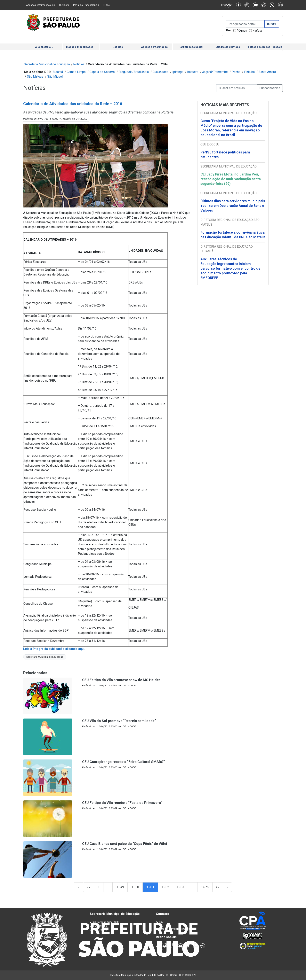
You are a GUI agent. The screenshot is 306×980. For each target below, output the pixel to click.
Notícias (258, 31)
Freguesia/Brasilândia (134, 72)
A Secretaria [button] (44, 47)
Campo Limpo (76, 72)
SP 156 (106, 5)
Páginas (242, 31)
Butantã (58, 72)
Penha (236, 72)
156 (161, 922)
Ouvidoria (64, 5)
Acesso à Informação (154, 47)
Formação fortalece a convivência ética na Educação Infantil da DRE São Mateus (233, 235)
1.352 (165, 887)
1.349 (120, 887)
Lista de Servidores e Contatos (176, 929)
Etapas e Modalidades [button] (81, 47)
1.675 (205, 887)
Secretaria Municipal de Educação (47, 64)
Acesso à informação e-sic (41, 5)
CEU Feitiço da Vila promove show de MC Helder (121, 680)
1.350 (135, 887)
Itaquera (193, 72)
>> (218, 887)
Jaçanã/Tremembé (215, 72)
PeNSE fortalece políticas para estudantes (225, 155)
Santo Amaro (267, 72)
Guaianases (161, 72)
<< (89, 887)
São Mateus (35, 77)
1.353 (180, 887)
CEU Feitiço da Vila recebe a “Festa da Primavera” (122, 803)
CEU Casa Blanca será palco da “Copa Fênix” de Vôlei (125, 844)
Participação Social (191, 47)
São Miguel (55, 77)
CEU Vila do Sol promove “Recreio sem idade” (119, 721)
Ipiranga (178, 72)
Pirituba (249, 72)
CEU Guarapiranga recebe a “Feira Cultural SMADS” (123, 762)
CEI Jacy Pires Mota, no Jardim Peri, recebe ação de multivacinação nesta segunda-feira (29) (231, 179)
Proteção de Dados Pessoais (264, 47)
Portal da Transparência (86, 5)
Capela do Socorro (102, 72)
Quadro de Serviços (228, 47)
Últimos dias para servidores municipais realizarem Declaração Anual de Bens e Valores (233, 206)
